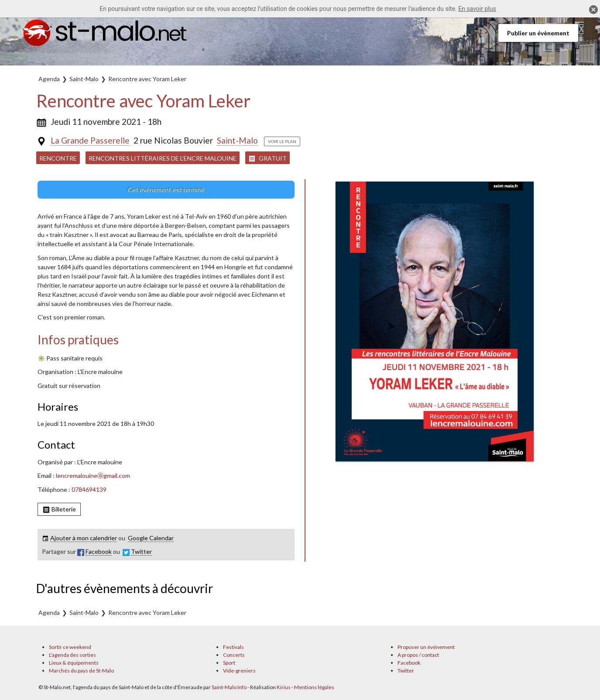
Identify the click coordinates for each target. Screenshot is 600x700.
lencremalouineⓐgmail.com (93, 475)
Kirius (284, 687)
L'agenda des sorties (72, 655)
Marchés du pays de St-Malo (81, 671)
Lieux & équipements (74, 663)
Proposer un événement (426, 647)
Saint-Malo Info (229, 687)
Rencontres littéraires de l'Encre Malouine (163, 158)
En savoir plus (477, 9)
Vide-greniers (239, 671)
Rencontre (58, 158)
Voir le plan (282, 141)
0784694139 (89, 489)
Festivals (233, 647)
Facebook (409, 663)
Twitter (406, 671)
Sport (229, 663)
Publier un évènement (538, 33)
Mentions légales (314, 687)
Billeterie (59, 510)
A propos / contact (418, 655)
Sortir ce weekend (70, 647)
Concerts (234, 655)
